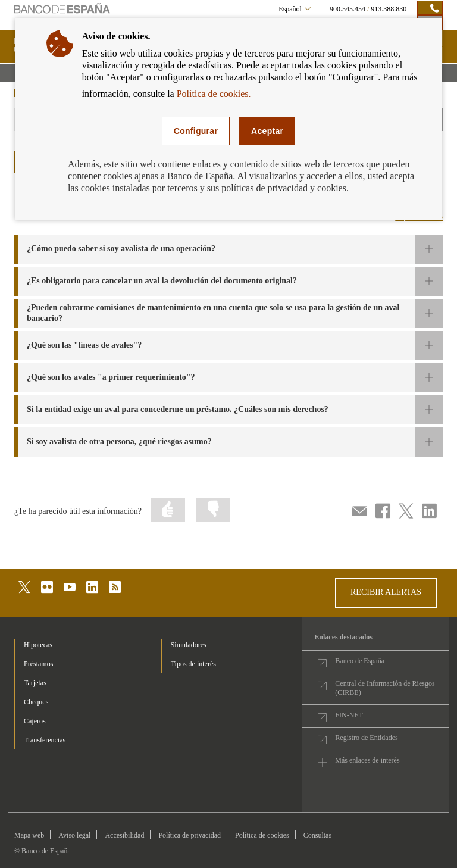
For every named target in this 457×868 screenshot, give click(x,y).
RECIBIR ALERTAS (386, 592)
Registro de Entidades (366, 738)
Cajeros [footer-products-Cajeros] (35, 721)
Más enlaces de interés (367, 760)
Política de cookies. (214, 94)
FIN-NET (349, 715)
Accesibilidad (124, 835)
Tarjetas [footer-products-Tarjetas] (35, 683)
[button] (228, 249)
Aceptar (267, 131)
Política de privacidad (190, 835)
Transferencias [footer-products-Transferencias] (45, 740)
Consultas (317, 835)
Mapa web (29, 835)
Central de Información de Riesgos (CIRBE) (385, 688)
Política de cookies (262, 835)
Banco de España (360, 661)
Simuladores (189, 645)
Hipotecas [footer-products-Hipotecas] (38, 645)
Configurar (196, 131)
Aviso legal (74, 835)
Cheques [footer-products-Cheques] (36, 702)
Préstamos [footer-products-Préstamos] (38, 664)
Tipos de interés (193, 664)
